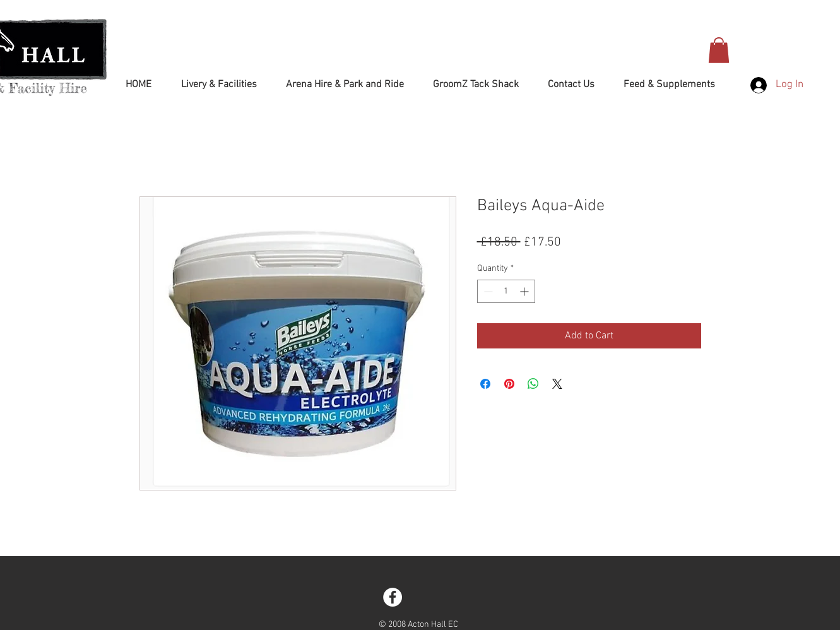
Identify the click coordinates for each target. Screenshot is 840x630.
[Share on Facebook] (485, 384)
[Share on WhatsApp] (533, 384)
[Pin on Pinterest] (509, 384)
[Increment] (525, 291)
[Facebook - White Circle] (393, 597)
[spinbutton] (506, 291)
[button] (719, 50)
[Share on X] (557, 384)
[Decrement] (487, 291)
